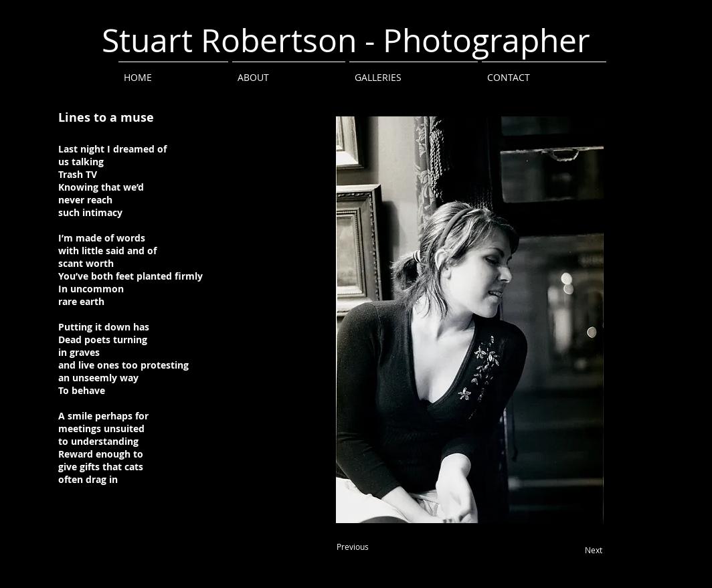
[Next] (594, 551)
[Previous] (353, 547)
